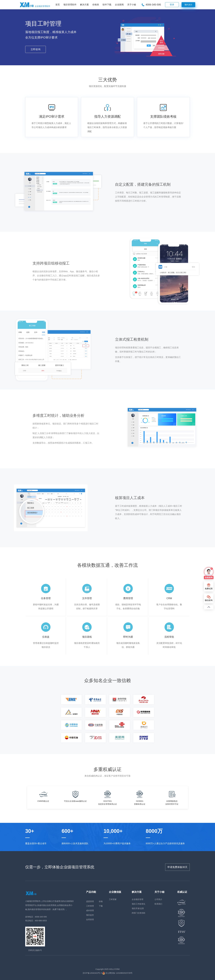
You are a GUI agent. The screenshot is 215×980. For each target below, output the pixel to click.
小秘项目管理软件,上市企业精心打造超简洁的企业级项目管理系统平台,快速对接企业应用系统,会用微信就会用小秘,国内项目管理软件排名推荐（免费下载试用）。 (49, 905)
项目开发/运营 (138, 908)
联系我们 (158, 904)
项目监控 (90, 915)
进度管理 (90, 901)
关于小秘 (132, 5)
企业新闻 (119, 5)
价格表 (96, 5)
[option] (56, 797)
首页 (58, 5)
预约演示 (188, 5)
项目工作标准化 (138, 904)
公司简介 (158, 899)
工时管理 (90, 906)
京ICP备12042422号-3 (92, 973)
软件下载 (107, 5)
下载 (101, 906)
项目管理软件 (70, 5)
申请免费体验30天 (177, 867)
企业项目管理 (138, 899)
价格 (101, 901)
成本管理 (90, 910)
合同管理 (90, 920)
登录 (172, 5)
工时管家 (113, 899)
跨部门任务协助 (138, 913)
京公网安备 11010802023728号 (117, 973)
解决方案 (84, 5)
